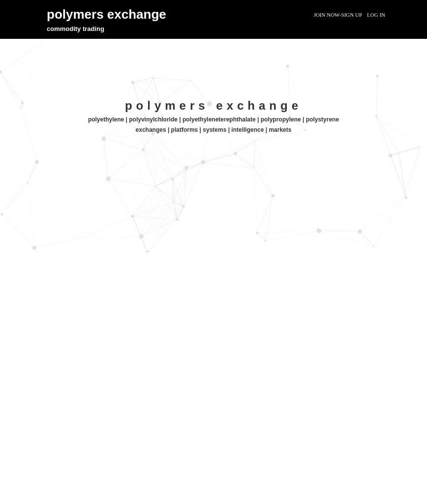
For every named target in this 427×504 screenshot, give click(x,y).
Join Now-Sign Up (338, 15)
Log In (376, 15)
